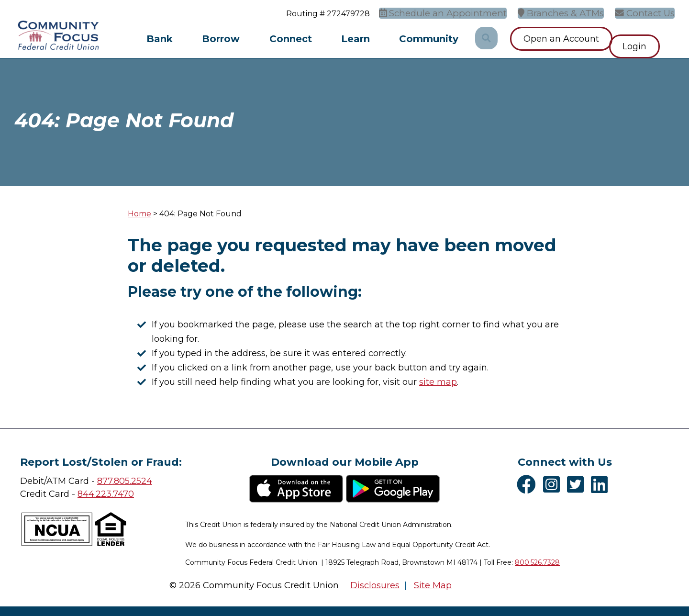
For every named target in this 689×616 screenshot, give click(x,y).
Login (649, 39)
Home (139, 214)
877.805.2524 (125, 481)
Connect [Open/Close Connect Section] (291, 39)
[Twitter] (578, 484)
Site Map (433, 585)
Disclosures (375, 585)
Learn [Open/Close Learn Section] (356, 39)
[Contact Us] (649, 12)
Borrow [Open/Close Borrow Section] (221, 39)
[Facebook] (529, 484)
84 (83, 494)
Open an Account (561, 39)
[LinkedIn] (602, 484)
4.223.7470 (111, 494)
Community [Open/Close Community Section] (429, 39)
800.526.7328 (537, 562)
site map (438, 382)
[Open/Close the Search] (486, 39)
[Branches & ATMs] (570, 12)
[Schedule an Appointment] (462, 12)
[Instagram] (554, 484)
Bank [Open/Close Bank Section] (160, 39)
